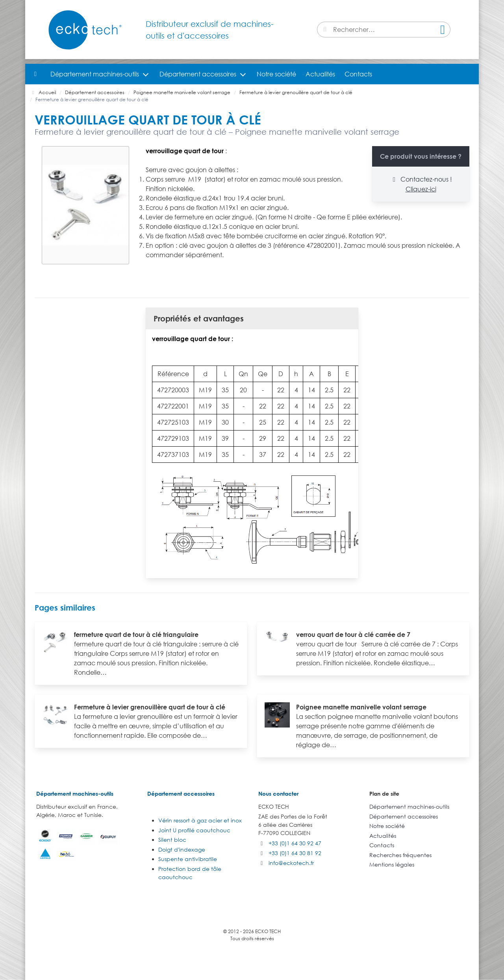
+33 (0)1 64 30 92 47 (295, 843)
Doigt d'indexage (182, 849)
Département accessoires (198, 74)
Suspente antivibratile (188, 859)
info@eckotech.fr (291, 863)
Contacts (358, 74)
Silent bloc (172, 840)
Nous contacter (278, 793)
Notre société (276, 74)
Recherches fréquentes (400, 855)
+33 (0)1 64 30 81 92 (295, 853)
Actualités (320, 74)
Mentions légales (392, 864)
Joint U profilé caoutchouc (194, 830)
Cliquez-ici (421, 189)
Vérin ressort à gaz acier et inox (200, 820)
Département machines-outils (95, 74)
